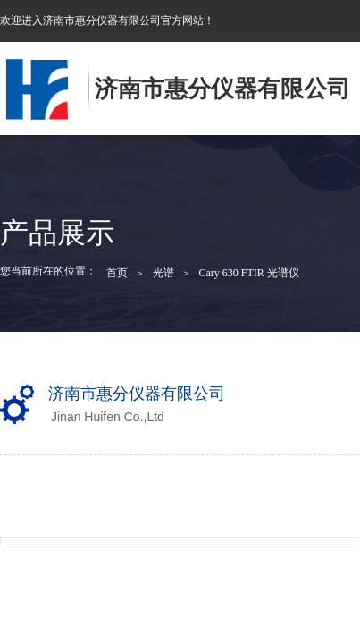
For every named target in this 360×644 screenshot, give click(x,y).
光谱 (163, 273)
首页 (117, 273)
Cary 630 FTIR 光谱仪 (248, 273)
